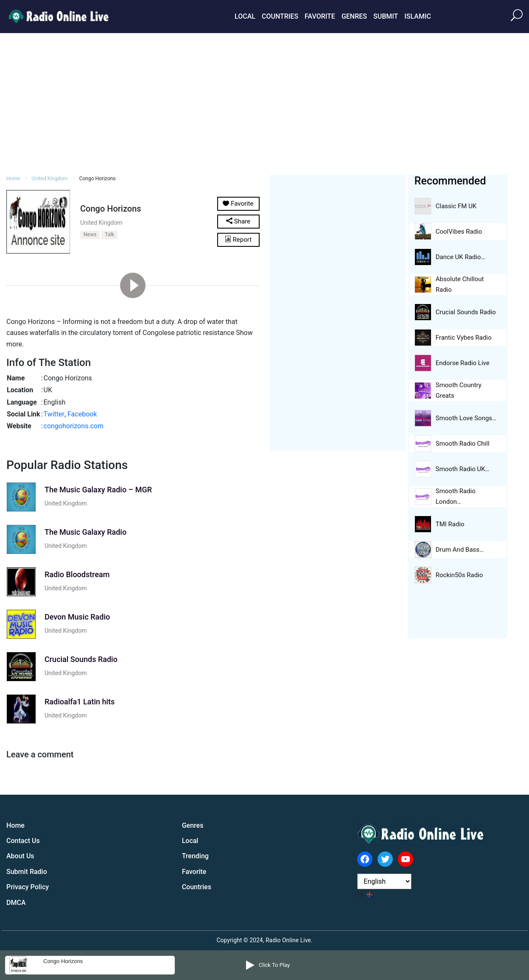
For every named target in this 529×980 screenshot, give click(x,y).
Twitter (54, 414)
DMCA (16, 903)
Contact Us (23, 841)
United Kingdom (49, 179)
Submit (386, 16)
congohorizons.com (74, 426)
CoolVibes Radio (459, 232)
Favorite (320, 16)
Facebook (82, 414)
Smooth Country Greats (459, 390)
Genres (354, 16)
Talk (109, 235)
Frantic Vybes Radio (464, 338)
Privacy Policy (28, 887)
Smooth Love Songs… (466, 418)
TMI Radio (450, 524)
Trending (195, 856)
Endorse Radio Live (463, 363)
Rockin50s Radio (459, 575)
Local (245, 16)
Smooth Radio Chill (463, 444)
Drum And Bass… (460, 550)
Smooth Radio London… (456, 496)
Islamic (418, 16)
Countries (280, 16)
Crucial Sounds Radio (466, 312)
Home (13, 179)
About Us (20, 856)
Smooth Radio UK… (463, 469)
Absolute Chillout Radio (460, 284)
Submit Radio (27, 872)
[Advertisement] (265, 103)
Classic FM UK (456, 206)
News (90, 235)
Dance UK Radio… (460, 257)
